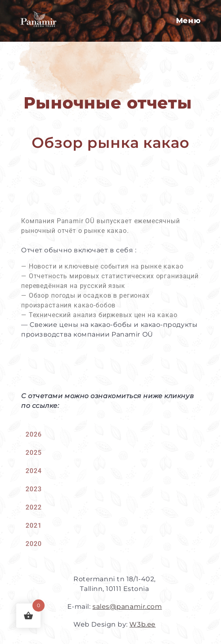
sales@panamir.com (127, 607)
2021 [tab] (33, 526)
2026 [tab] (33, 434)
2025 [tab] (33, 453)
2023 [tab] (33, 489)
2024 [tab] (33, 471)
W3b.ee (142, 624)
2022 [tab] (33, 507)
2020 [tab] (33, 544)
